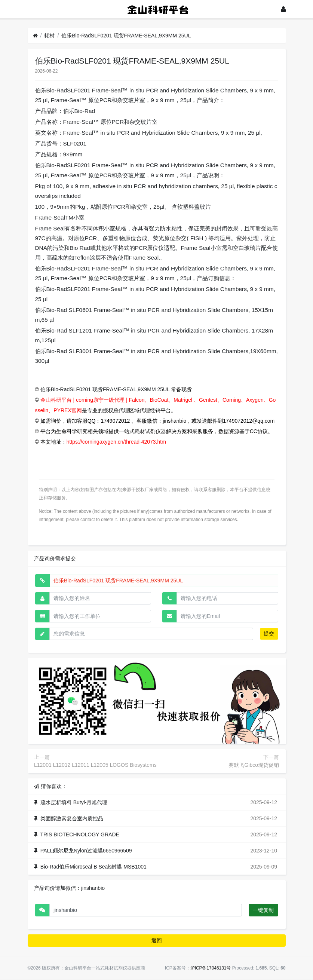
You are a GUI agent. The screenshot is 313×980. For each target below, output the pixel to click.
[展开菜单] (31, 9)
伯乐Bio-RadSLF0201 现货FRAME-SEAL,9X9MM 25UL (126, 36)
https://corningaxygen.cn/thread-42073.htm (116, 442)
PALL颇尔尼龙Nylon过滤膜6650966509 (86, 851)
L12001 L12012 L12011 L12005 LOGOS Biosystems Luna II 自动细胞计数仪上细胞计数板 (139, 765)
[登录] (283, 9)
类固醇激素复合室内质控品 (72, 818)
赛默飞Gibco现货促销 (254, 765)
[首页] (35, 36)
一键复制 (263, 910)
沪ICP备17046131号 (211, 968)
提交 (269, 634)
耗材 (49, 36)
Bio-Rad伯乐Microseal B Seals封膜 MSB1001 (93, 867)
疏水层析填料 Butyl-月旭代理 (74, 802)
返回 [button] (157, 940)
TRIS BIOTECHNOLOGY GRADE (80, 834)
